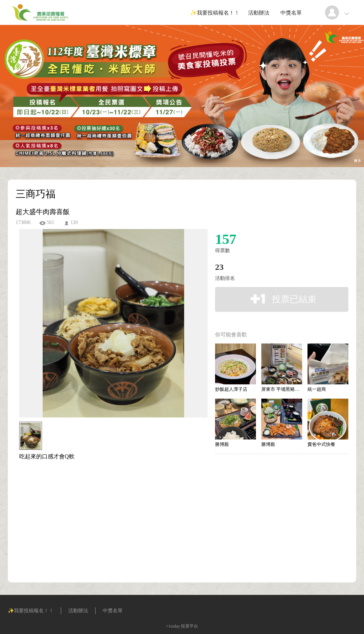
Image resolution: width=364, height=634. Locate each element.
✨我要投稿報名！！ (215, 13)
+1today (173, 626)
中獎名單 (291, 13)
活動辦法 (259, 13)
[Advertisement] (102, 492)
